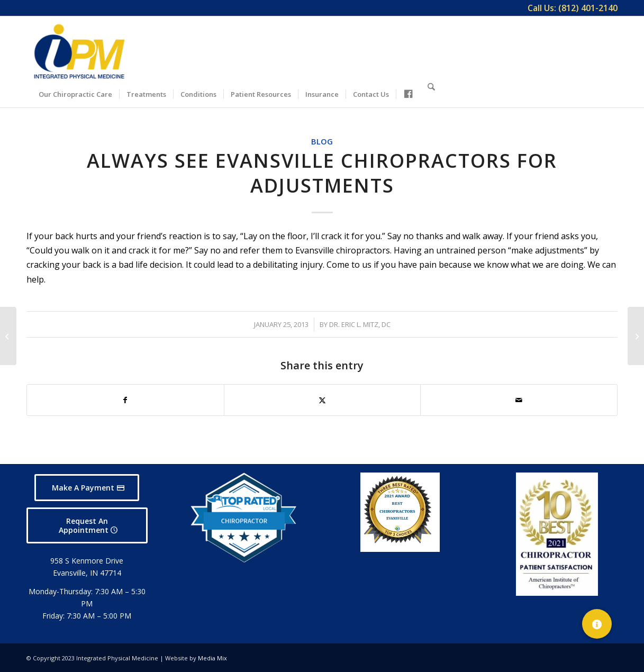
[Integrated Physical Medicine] (79, 51)
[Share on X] (323, 400)
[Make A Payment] (87, 488)
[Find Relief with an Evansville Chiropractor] (636, 336)
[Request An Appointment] (87, 525)
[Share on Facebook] (125, 400)
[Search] (431, 92)
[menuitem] (570, 8)
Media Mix (212, 658)
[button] (597, 624)
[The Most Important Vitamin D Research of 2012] (8, 336)
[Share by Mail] (519, 400)
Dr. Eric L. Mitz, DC (360, 324)
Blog (322, 142)
